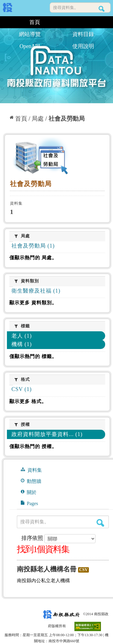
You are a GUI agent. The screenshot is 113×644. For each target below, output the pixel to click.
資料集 (31, 470)
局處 (38, 119)
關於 (29, 492)
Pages (29, 503)
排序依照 (32, 538)
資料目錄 (83, 34)
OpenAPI (30, 46)
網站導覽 (30, 34)
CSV (83, 570)
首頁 (35, 22)
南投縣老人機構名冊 (47, 569)
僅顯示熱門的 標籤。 (33, 356)
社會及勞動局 (67, 119)
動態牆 (31, 481)
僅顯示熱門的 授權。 (33, 446)
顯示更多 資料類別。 (33, 303)
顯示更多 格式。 (28, 401)
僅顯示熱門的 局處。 (33, 258)
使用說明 (83, 46)
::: (5, 22)
